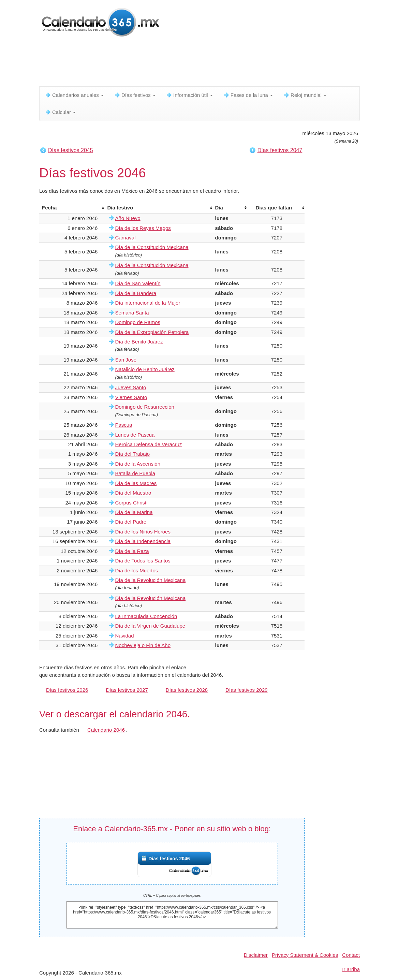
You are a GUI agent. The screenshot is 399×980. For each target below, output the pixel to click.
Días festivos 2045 (71, 150)
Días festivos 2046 (169, 859)
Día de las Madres (136, 483)
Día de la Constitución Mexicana (152, 247)
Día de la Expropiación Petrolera (152, 332)
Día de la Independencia (143, 541)
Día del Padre (131, 522)
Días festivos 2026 (67, 690)
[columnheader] (72, 208)
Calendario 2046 (106, 730)
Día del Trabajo (132, 454)
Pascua (123, 425)
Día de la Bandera (136, 293)
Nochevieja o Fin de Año (143, 645)
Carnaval (125, 238)
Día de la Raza (132, 551)
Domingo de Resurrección (144, 407)
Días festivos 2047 (280, 150)
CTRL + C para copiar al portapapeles (172, 896)
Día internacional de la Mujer (147, 303)
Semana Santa (132, 313)
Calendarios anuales (74, 95)
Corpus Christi (131, 503)
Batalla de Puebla (135, 473)
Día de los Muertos (136, 571)
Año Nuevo (128, 218)
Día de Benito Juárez (139, 342)
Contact (351, 955)
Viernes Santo (131, 397)
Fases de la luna (248, 95)
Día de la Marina (134, 512)
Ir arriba (351, 969)
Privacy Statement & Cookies (305, 955)
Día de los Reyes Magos (143, 228)
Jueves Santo (130, 387)
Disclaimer (256, 955)
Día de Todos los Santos (143, 561)
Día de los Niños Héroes (143, 532)
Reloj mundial (305, 95)
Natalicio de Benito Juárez (145, 369)
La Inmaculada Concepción (146, 616)
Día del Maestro (133, 493)
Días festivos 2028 (187, 690)
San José (126, 360)
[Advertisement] (205, 63)
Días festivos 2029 (246, 690)
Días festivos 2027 (127, 690)
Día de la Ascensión (138, 464)
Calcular (60, 112)
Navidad (124, 636)
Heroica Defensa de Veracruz (148, 444)
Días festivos (135, 95)
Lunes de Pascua (135, 435)
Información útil (189, 95)
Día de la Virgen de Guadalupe (150, 626)
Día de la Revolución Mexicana (150, 580)
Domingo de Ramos (138, 322)
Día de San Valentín (138, 283)
